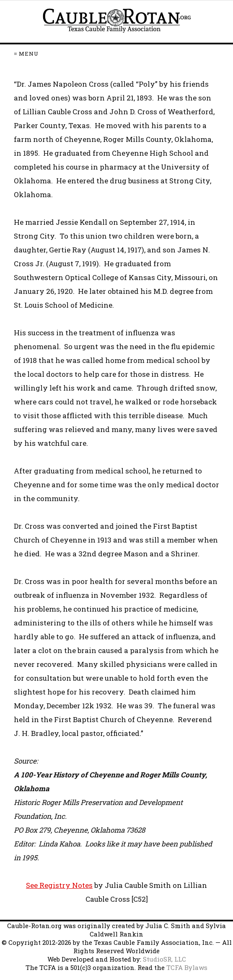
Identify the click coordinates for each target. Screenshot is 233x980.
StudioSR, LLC (164, 959)
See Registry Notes (59, 885)
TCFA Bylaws (187, 967)
